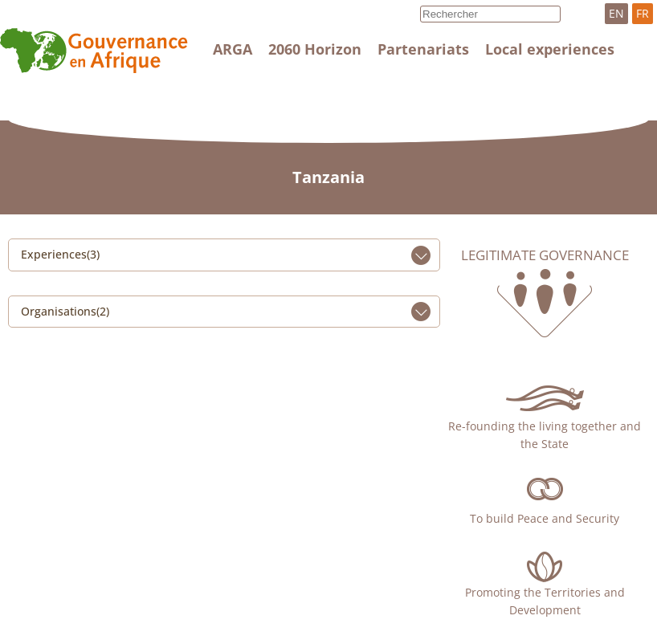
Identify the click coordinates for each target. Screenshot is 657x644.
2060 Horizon (315, 49)
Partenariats (423, 49)
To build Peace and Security (545, 518)
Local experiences (550, 49)
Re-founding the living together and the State (545, 435)
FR (643, 13)
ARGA (233, 49)
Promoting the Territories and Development (545, 601)
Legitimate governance (545, 255)
